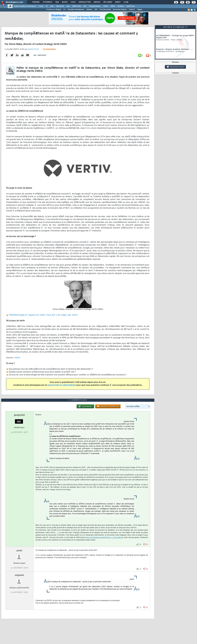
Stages (140, 10)
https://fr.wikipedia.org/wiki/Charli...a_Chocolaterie (104, 537)
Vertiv (17, 358)
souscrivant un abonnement (62, 385)
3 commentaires (49, 49)
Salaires (89, 10)
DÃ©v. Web (77, 6)
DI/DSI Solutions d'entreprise (25, 6)
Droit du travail (105, 10)
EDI (85, 6)
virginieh (19, 575)
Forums (36, 2)
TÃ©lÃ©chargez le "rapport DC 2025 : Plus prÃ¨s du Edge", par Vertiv (43, 315)
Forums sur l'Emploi (54, 10)
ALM (52, 6)
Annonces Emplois (120, 10)
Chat (73, 2)
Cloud (41, 6)
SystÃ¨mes (131, 6)
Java (68, 6)
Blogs (65, 2)
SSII (96, 10)
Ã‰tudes (108, 2)
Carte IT (132, 10)
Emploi (97, 2)
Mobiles (121, 6)
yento (19, 551)
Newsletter (85, 2)
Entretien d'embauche (76, 10)
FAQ (57, 2)
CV (64, 10)
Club (126, 2)
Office (113, 6)
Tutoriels (47, 2)
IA (47, 6)
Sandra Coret (33, 49)
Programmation (95, 6)
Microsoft (60, 6)
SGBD (106, 6)
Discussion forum (175, 67)
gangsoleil (19, 415)
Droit (118, 2)
